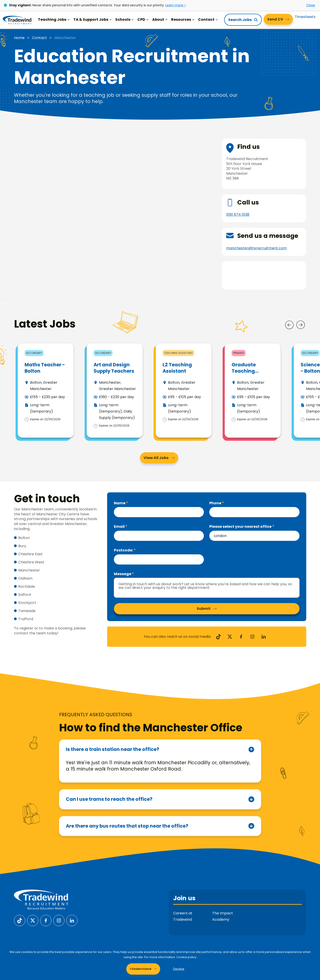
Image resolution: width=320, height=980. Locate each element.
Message (123, 554)
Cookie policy (186, 957)
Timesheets (305, 17)
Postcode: (124, 531)
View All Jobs (156, 438)
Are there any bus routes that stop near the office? (127, 807)
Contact (208, 20)
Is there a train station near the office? (113, 730)
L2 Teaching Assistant (177, 348)
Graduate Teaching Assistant (244, 351)
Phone (216, 484)
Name (120, 484)
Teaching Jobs (54, 20)
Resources (183, 20)
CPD (143, 20)
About (160, 20)
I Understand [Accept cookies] (141, 969)
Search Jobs (240, 20)
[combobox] (254, 516)
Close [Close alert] (311, 5)
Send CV (275, 19)
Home (19, 38)
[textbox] (159, 493)
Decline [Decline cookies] (179, 969)
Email (120, 507)
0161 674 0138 (238, 215)
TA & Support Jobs (92, 20)
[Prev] (289, 305)
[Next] (301, 305)
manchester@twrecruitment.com (257, 248)
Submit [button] (204, 589)
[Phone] (254, 493)
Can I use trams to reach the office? (109, 780)
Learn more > (176, 5)
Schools (124, 20)
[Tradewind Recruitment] (17, 20)
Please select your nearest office (241, 507)
